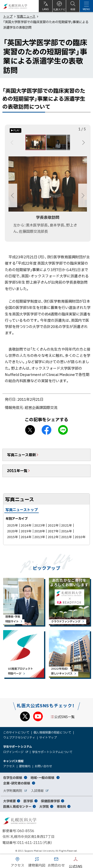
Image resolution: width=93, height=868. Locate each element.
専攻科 (61, 806)
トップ (8, 16)
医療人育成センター (17, 806)
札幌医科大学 (15, 6)
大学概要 (9, 801)
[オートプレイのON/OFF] (15, 130)
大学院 (44, 806)
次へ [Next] (83, 142)
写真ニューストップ (22, 510)
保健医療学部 (50, 801)
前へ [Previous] (13, 142)
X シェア (30, 430)
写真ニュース (26, 16)
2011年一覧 (17, 471)
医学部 (28, 801)
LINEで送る (63, 430)
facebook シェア (46, 430)
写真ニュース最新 (21, 455)
